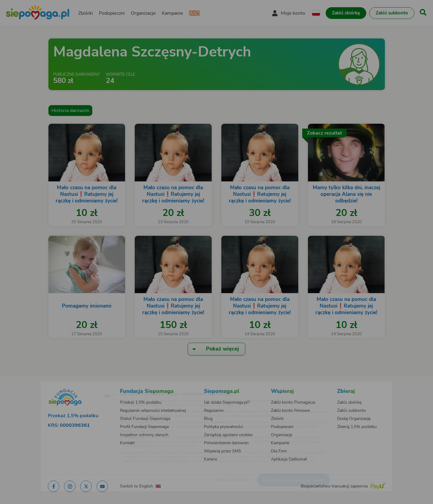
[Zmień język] (84, 385)
